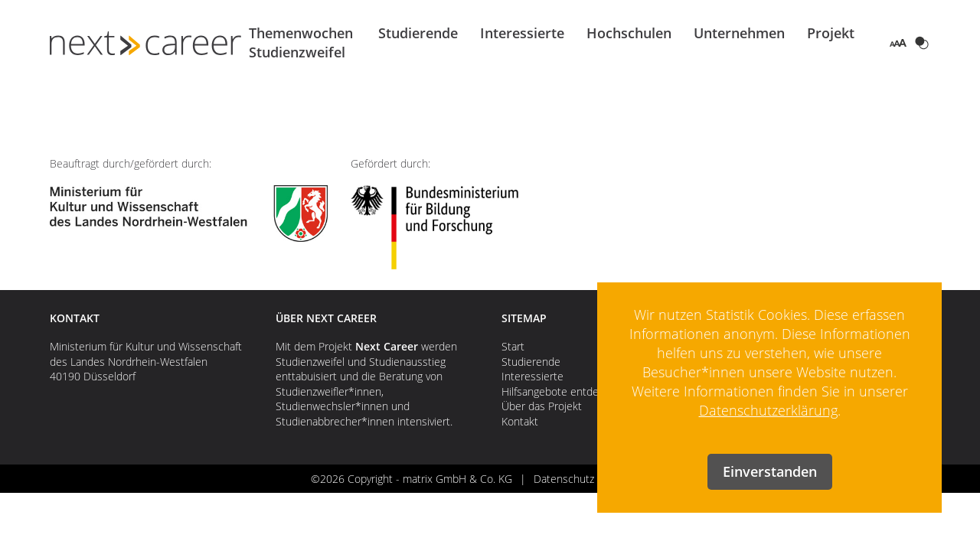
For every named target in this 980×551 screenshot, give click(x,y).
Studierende (418, 33)
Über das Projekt (542, 406)
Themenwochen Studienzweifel (301, 42)
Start (513, 346)
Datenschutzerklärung (768, 410)
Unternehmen (739, 33)
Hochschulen (629, 33)
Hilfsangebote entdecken (562, 391)
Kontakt (520, 421)
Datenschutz (564, 479)
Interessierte (522, 33)
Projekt (831, 33)
